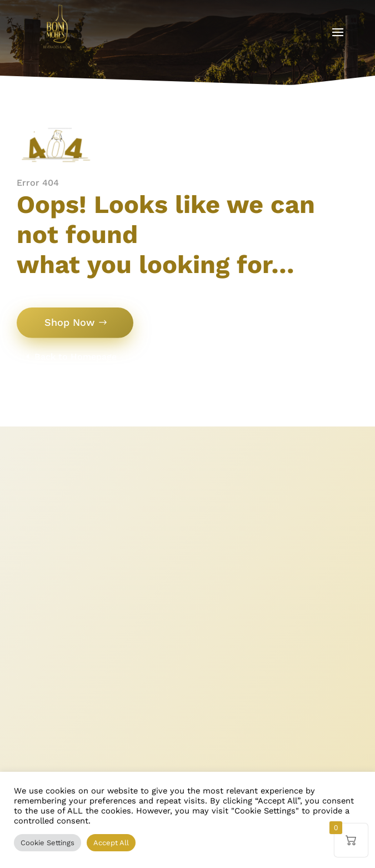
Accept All (111, 843)
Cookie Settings (47, 843)
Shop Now (69, 322)
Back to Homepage (76, 357)
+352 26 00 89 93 (85, 715)
